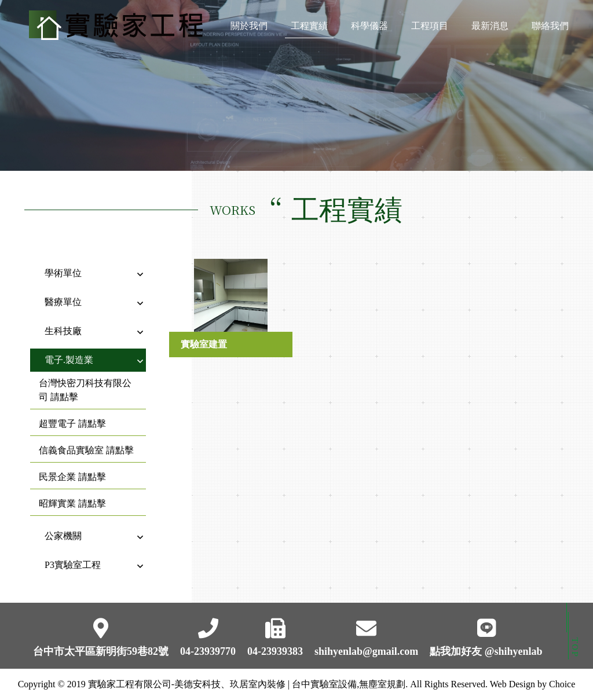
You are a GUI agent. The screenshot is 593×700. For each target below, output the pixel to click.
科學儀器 (369, 30)
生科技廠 (63, 322)
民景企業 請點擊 (72, 468)
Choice (562, 684)
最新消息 (490, 30)
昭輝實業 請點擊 (72, 494)
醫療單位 (63, 293)
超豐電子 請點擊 (72, 414)
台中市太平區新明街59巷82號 (101, 651)
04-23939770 (208, 651)
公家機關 (63, 527)
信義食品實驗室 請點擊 (86, 441)
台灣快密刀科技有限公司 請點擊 (85, 381)
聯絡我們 (550, 30)
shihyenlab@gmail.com (366, 651)
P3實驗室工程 (73, 556)
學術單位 (63, 264)
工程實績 (309, 30)
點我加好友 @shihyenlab (486, 651)
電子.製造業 (69, 351)
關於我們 (249, 30)
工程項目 (430, 30)
